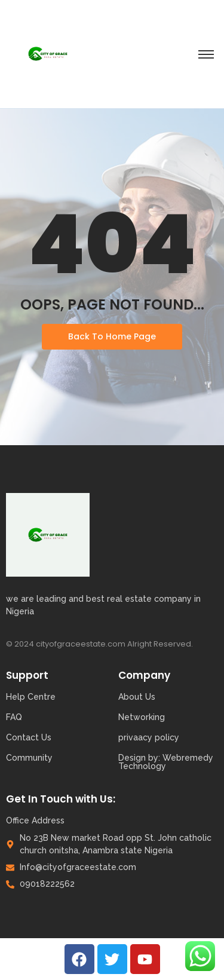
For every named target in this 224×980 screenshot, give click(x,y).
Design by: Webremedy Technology (166, 762)
